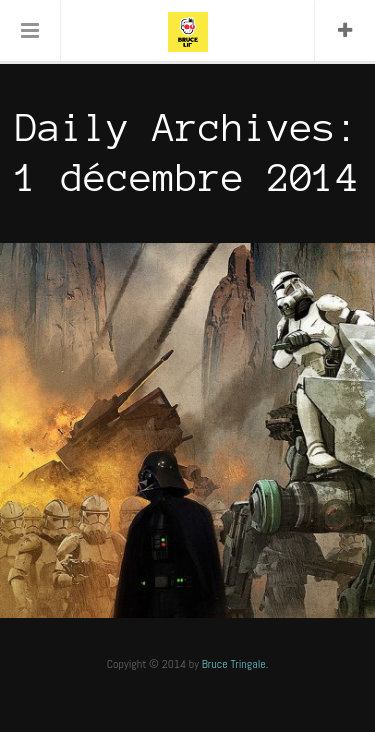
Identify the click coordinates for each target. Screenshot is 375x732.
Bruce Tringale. (235, 664)
